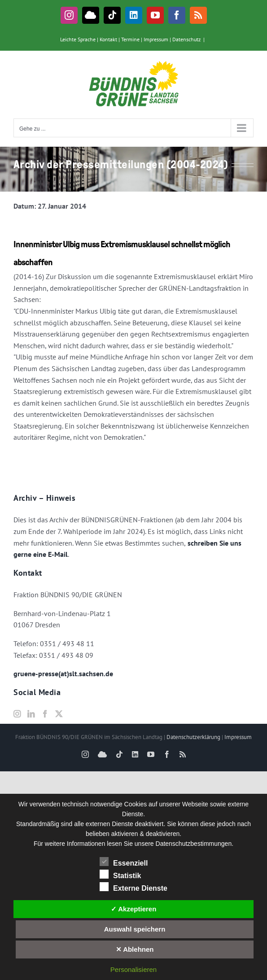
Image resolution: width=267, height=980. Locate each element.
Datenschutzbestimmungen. (195, 844)
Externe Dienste (133, 887)
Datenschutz (186, 39)
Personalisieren (133, 969)
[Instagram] (17, 714)
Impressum (156, 39)
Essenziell (124, 862)
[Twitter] (59, 714)
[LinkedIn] (31, 714)
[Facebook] (45, 714)
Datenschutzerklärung (193, 737)
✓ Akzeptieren (134, 909)
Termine (130, 39)
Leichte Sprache (78, 39)
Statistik (120, 875)
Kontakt (108, 39)
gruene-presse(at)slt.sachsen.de (63, 674)
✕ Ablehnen (135, 949)
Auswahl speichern (135, 929)
